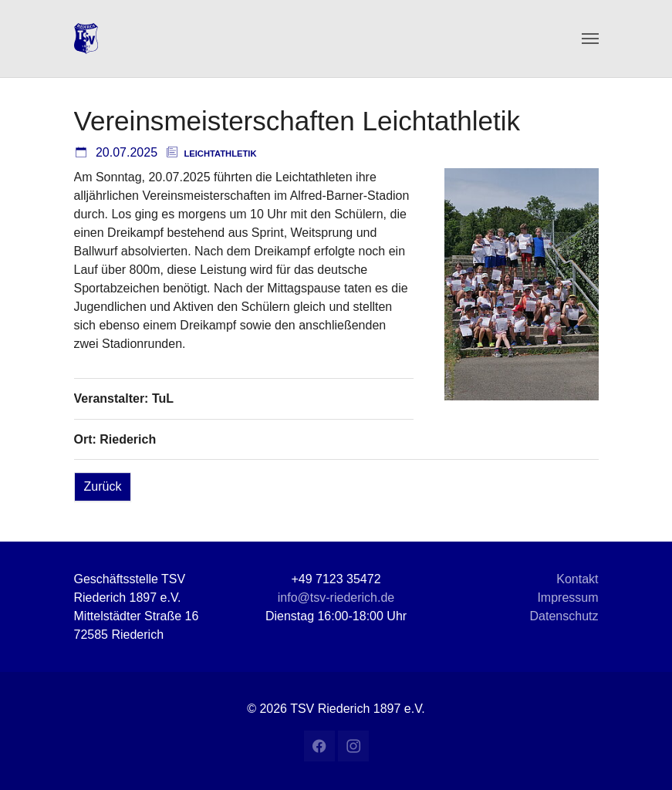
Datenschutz (564, 616)
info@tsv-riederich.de (336, 598)
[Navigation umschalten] (590, 39)
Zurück (103, 486)
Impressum (567, 598)
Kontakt (577, 579)
